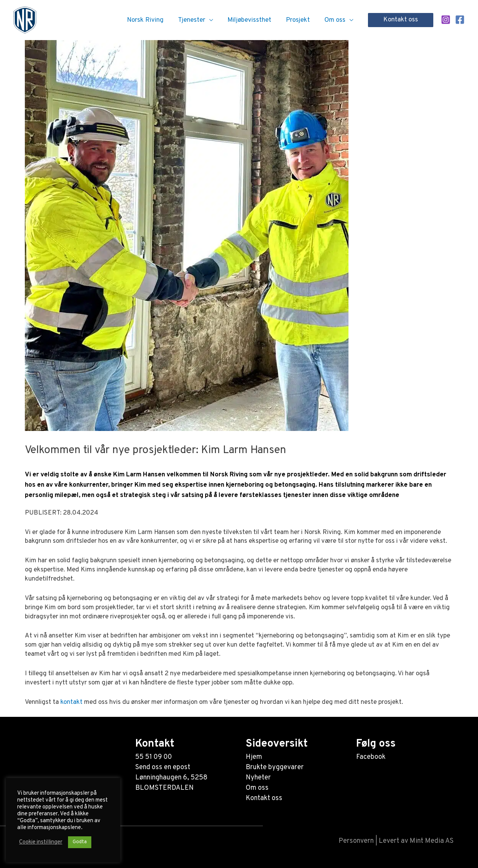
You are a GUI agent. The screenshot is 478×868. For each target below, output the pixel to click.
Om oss (257, 788)
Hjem (254, 757)
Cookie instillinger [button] (41, 842)
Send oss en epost (163, 767)
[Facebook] (460, 20)
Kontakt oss (264, 798)
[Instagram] (446, 20)
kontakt (71, 702)
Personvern (356, 841)
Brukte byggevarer (275, 767)
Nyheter (258, 778)
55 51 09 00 (154, 757)
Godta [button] (80, 842)
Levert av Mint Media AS (416, 841)
